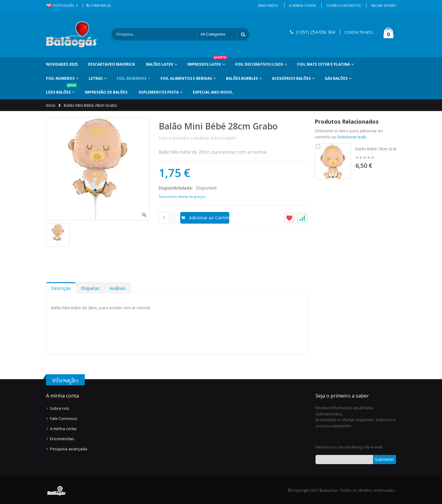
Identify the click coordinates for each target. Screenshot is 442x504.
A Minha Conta (302, 5)
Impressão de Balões (106, 92)
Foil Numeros (60, 78)
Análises (118, 288)
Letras (96, 78)
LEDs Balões (61, 90)
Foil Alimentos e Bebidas (186, 78)
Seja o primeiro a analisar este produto (198, 138)
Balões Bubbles (242, 78)
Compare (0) (98, 5)
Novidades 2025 (62, 64)
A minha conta (63, 429)
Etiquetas (90, 288)
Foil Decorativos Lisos (259, 64)
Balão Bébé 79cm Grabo (378, 149)
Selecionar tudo (352, 137)
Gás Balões (336, 78)
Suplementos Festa (159, 92)
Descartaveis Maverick (111, 64)
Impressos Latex (207, 62)
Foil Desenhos (132, 78)
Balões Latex (160, 64)
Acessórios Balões (291, 78)
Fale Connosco (64, 418)
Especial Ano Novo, (213, 92)
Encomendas (62, 439)
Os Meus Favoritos (343, 5)
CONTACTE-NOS (359, 32)
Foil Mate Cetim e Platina (324, 64)
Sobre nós (60, 408)
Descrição (61, 288)
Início (51, 105)
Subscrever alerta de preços (182, 196)
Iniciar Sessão (384, 5)
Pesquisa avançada (69, 449)
